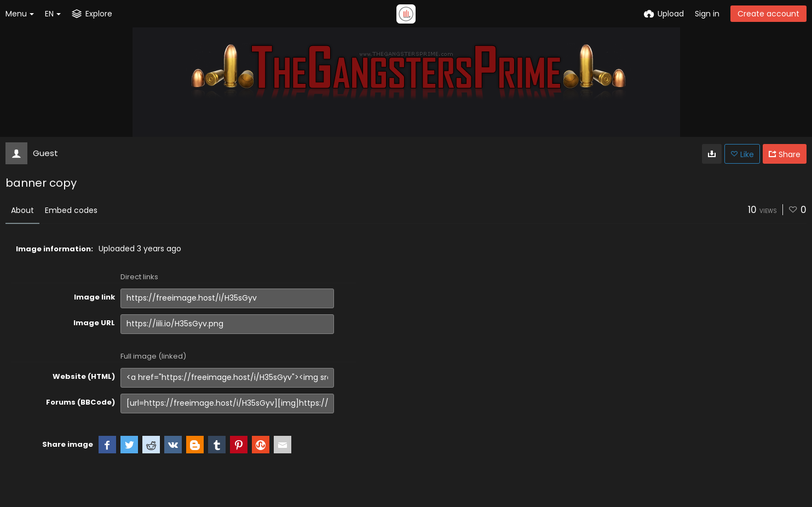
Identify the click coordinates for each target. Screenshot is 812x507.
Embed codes (71, 210)
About (22, 210)
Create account (768, 14)
